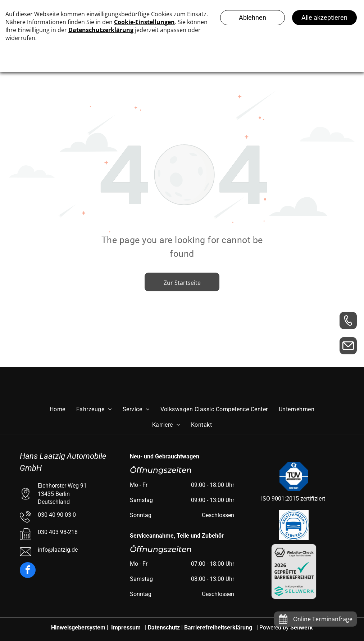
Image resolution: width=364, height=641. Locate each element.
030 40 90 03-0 (57, 515)
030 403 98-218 (58, 532)
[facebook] (28, 571)
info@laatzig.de (58, 550)
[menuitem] (58, 409)
